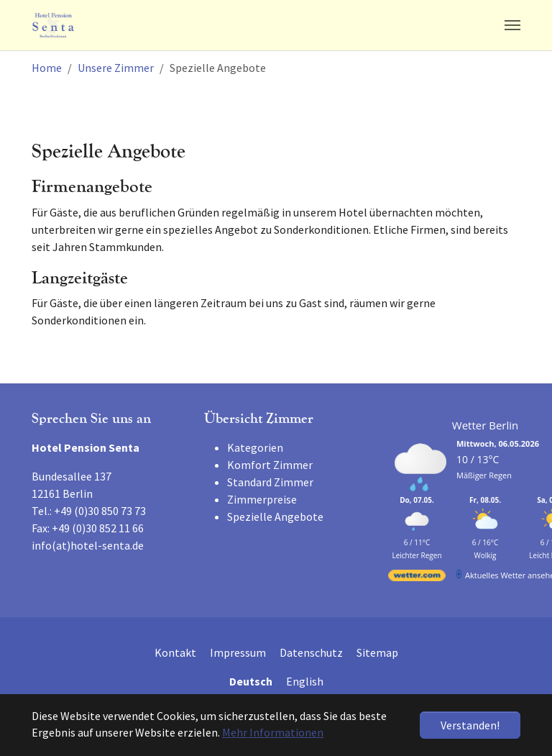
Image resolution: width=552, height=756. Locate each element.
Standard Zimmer (270, 482)
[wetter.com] (417, 578)
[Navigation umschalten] (512, 25)
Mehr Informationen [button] (273, 732)
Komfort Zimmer (270, 465)
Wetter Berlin (485, 425)
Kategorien (255, 447)
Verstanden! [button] (470, 725)
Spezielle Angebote (275, 516)
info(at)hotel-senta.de (88, 545)
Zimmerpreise (262, 499)
